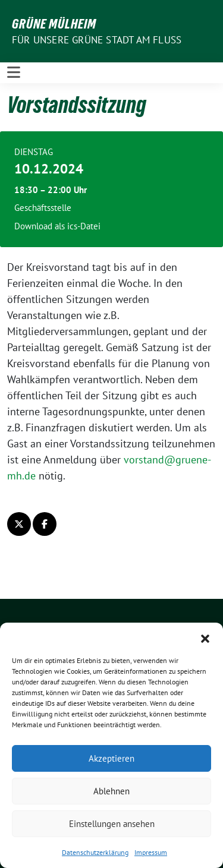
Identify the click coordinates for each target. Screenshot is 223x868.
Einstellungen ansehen (112, 824)
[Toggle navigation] (14, 72)
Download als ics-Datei (57, 226)
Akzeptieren (111, 758)
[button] (205, 637)
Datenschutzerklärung (95, 852)
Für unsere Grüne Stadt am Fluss (97, 40)
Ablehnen (111, 791)
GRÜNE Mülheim (54, 24)
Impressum (151, 852)
